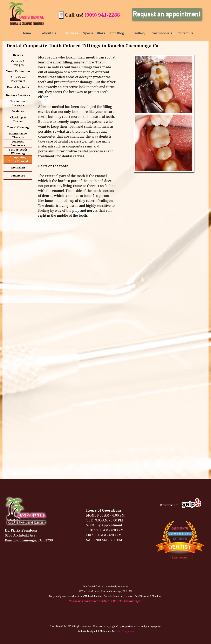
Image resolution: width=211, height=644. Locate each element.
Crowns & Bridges (18, 63)
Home (26, 33)
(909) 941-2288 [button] (102, 15)
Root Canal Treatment (18, 79)
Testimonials (162, 33)
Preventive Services (18, 103)
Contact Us (185, 33)
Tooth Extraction (18, 71)
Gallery (139, 33)
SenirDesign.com (125, 631)
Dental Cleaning (18, 127)
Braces (18, 55)
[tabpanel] (102, 15)
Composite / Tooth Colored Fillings (18, 161)
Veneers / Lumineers (18, 143)
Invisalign (18, 167)
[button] (71, 13)
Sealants (18, 111)
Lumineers (18, 175)
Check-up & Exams (18, 119)
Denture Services (18, 95)
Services (72, 33)
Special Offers (94, 33)
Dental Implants (18, 87)
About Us (49, 33)
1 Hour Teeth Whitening (18, 151)
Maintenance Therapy (18, 135)
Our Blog (117, 33)
